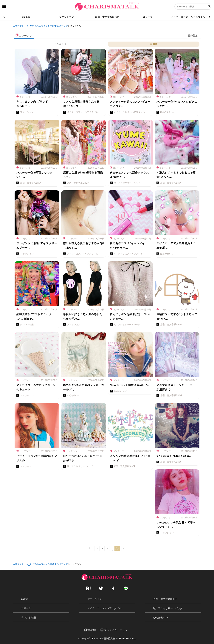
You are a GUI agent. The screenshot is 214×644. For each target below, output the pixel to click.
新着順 (154, 44)
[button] (210, 17)
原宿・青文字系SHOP (107, 17)
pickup (26, 17)
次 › (117, 549)
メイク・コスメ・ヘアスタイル (188, 17)
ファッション (66, 17)
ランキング (60, 44)
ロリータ (148, 17)
